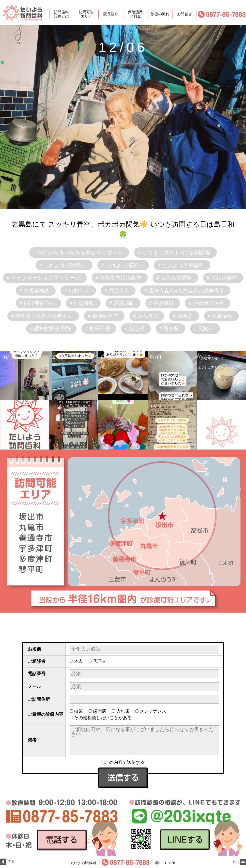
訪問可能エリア (86, 14)
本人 (78, 661)
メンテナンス (153, 711)
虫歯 (78, 711)
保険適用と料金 (135, 14)
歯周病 (100, 711)
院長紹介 (111, 14)
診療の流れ (160, 14)
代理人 (100, 661)
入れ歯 (123, 711)
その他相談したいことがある (103, 718)
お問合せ (184, 14)
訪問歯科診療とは (61, 14)
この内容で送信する (123, 762)
